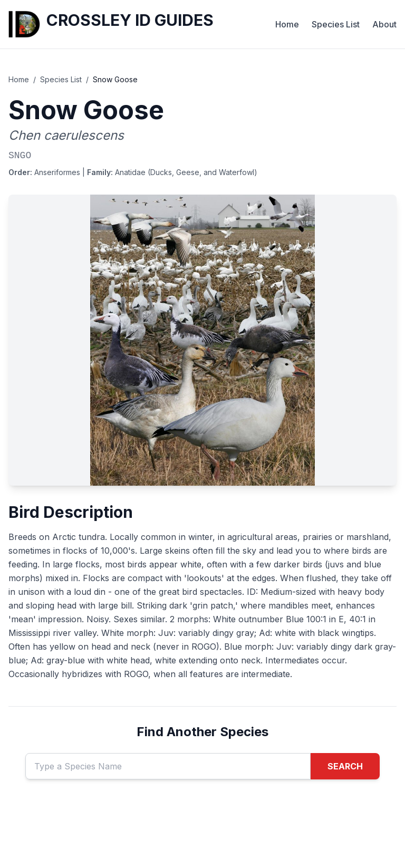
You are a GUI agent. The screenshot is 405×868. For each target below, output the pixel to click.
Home (287, 24)
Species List (336, 24)
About (384, 24)
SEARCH (345, 766)
